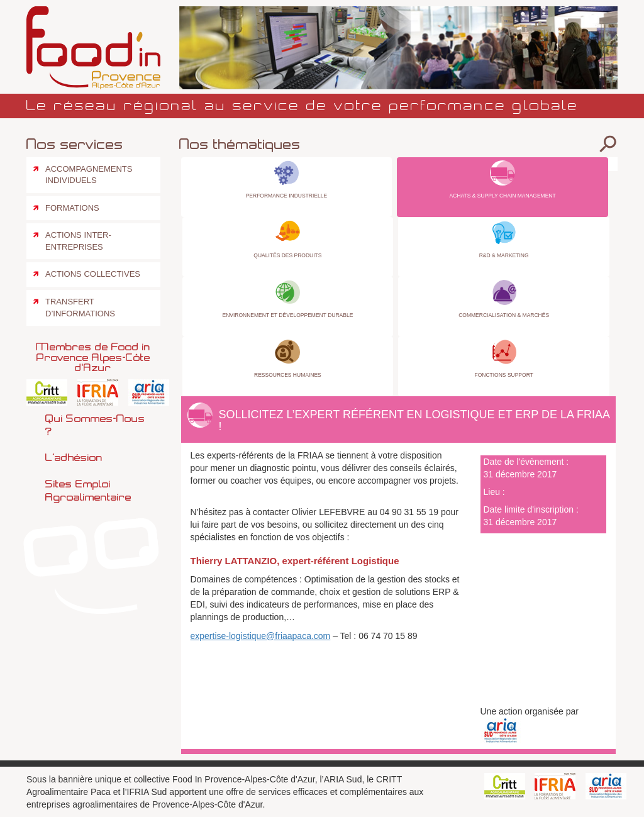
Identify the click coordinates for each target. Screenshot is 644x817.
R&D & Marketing (504, 255)
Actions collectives (93, 274)
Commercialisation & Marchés (504, 315)
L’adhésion (74, 457)
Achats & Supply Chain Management (503, 196)
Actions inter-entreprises (78, 241)
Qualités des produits (287, 255)
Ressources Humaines (288, 375)
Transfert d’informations (80, 308)
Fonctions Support (503, 375)
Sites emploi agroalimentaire (88, 490)
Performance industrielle (286, 196)
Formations (72, 208)
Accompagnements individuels (89, 175)
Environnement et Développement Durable (287, 315)
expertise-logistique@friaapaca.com (261, 636)
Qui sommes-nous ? (95, 425)
